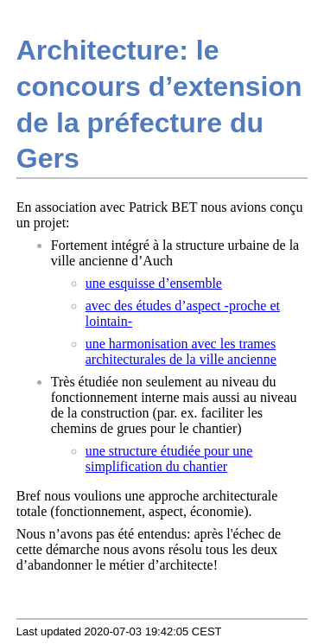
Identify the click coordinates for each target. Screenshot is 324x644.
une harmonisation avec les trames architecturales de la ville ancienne (181, 351)
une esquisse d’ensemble (154, 283)
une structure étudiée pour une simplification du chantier (169, 459)
